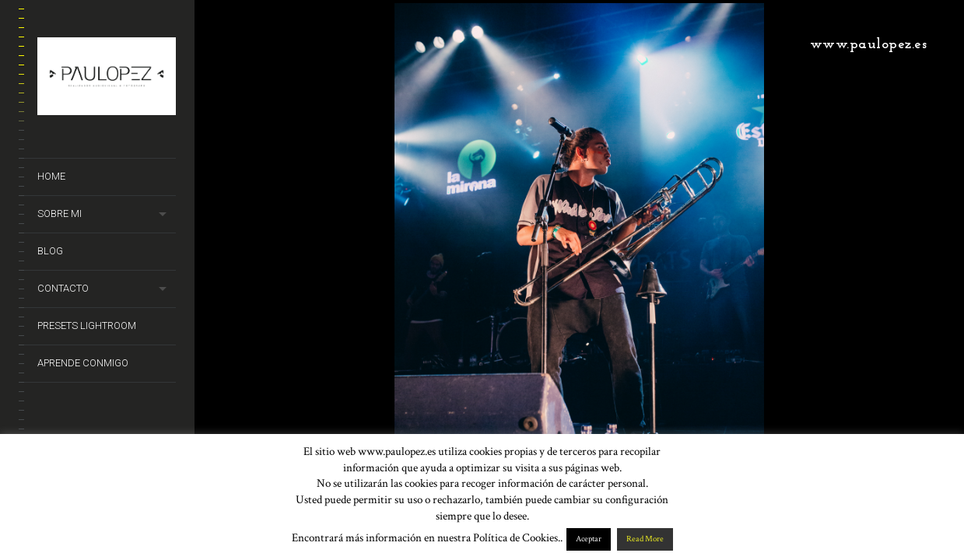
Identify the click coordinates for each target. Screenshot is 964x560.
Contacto (63, 288)
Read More (645, 539)
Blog (50, 251)
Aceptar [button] (589, 539)
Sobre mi (60, 213)
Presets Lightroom (87, 325)
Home (51, 176)
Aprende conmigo (83, 363)
